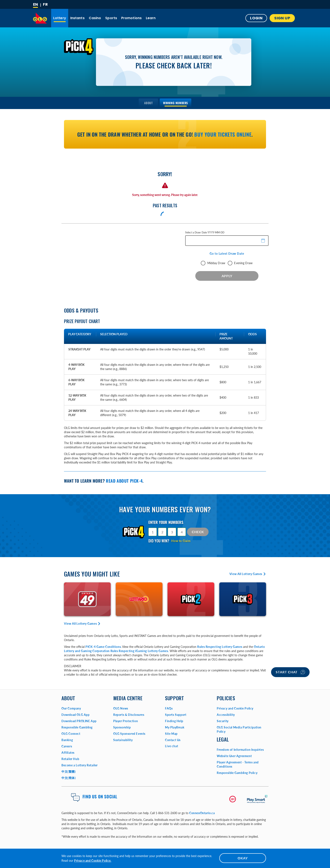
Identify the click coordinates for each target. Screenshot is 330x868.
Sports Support (176, 715)
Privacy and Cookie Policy (235, 708)
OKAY (243, 858)
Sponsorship (122, 727)
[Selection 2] (162, 532)
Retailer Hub (70, 759)
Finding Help (174, 721)
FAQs (169, 708)
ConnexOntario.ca (202, 813)
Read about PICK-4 (124, 481)
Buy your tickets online (223, 134)
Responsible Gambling (77, 727)
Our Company (71, 708)
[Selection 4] (182, 532)
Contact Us (173, 740)
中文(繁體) (69, 771)
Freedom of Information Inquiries (240, 750)
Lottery (60, 18)
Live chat (172, 746)
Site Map (171, 734)
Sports (111, 18)
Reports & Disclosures (129, 715)
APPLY (227, 276)
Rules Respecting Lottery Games (220, 647)
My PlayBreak (175, 727)
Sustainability (123, 740)
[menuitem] (148, 103)
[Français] (45, 4)
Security (223, 721)
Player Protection (126, 721)
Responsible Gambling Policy (237, 773)
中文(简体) (69, 778)
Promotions (131, 18)
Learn (151, 18)
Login (256, 18)
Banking (67, 740)
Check (198, 532)
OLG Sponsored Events (129, 734)
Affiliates (68, 753)
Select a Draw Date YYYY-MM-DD (205, 232)
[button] (263, 240)
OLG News (121, 708)
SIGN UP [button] (282, 18)
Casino (95, 18)
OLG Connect (71, 734)
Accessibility (226, 715)
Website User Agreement (234, 756)
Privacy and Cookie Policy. (93, 861)
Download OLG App (76, 715)
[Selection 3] (172, 532)
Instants (77, 18)
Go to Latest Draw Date (227, 254)
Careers (67, 746)
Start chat (290, 672)
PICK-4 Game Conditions (103, 647)
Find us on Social (100, 796)
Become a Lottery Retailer (80, 765)
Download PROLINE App (79, 721)
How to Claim (181, 541)
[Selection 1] (153, 532)
